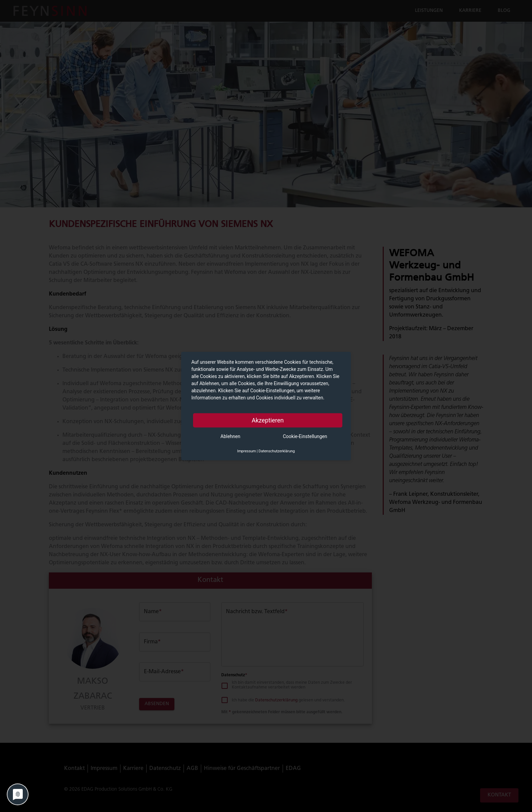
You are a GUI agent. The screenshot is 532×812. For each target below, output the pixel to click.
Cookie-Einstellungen (305, 436)
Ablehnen (230, 436)
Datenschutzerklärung (277, 451)
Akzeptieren (268, 420)
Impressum (246, 451)
